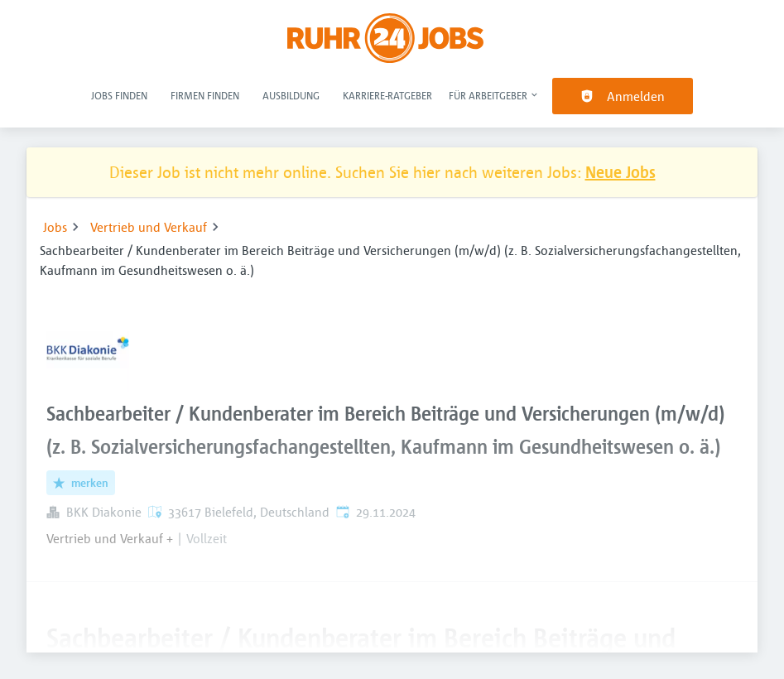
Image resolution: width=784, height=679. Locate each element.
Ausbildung (291, 95)
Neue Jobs (620, 172)
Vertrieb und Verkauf (149, 227)
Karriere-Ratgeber (387, 95)
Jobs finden (119, 95)
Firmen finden (205, 95)
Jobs (55, 227)
